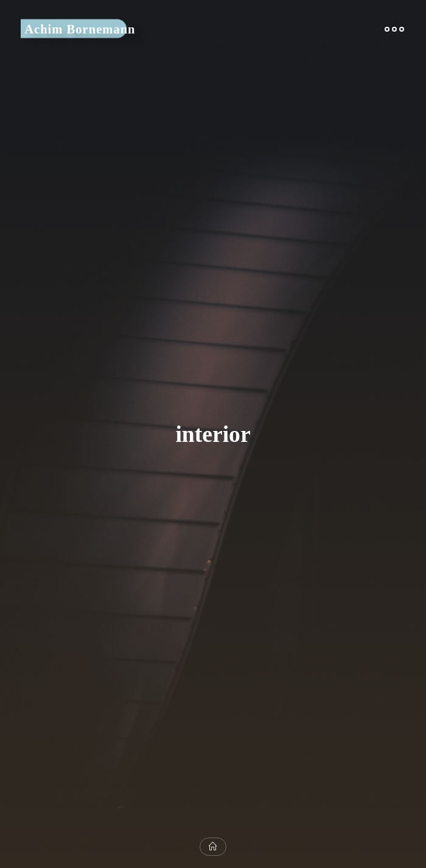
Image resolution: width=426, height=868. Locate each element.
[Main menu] (394, 29)
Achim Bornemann (80, 29)
